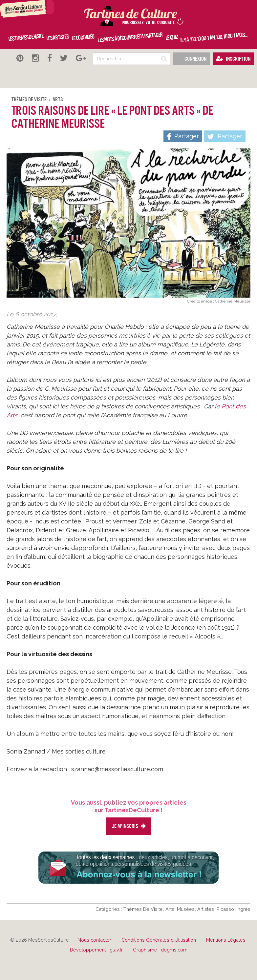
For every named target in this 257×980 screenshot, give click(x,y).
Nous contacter (95, 940)
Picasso (226, 909)
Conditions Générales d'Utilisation (159, 940)
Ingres (244, 909)
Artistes (206, 909)
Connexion (192, 59)
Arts (58, 99)
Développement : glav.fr (97, 950)
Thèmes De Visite (30, 99)
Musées (186, 909)
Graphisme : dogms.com (160, 950)
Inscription (233, 59)
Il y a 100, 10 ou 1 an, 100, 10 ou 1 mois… (214, 37)
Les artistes (57, 37)
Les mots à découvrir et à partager (130, 38)
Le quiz (171, 38)
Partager (225, 137)
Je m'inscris (129, 826)
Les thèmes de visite (26, 38)
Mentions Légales (226, 940)
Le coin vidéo (83, 37)
